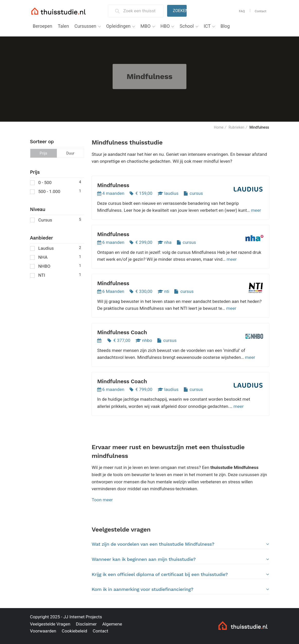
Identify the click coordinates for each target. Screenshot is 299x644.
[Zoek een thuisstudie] (141, 11)
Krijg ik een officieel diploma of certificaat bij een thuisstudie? (180, 574)
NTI (56, 275)
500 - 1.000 (56, 191)
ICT (207, 26)
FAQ (242, 11)
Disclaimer (86, 624)
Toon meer (102, 500)
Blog (225, 26)
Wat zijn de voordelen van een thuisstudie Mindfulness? (180, 544)
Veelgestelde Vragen (50, 624)
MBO (145, 26)
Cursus (56, 220)
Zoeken (180, 11)
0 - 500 (56, 182)
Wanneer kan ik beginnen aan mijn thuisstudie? (180, 559)
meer (256, 210)
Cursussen (85, 26)
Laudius (56, 248)
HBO (165, 26)
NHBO (56, 266)
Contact (261, 11)
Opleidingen (118, 26)
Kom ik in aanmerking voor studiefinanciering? (180, 589)
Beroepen (42, 26)
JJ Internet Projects (83, 617)
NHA (56, 257)
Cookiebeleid (74, 631)
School (187, 26)
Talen (63, 26)
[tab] (180, 544)
